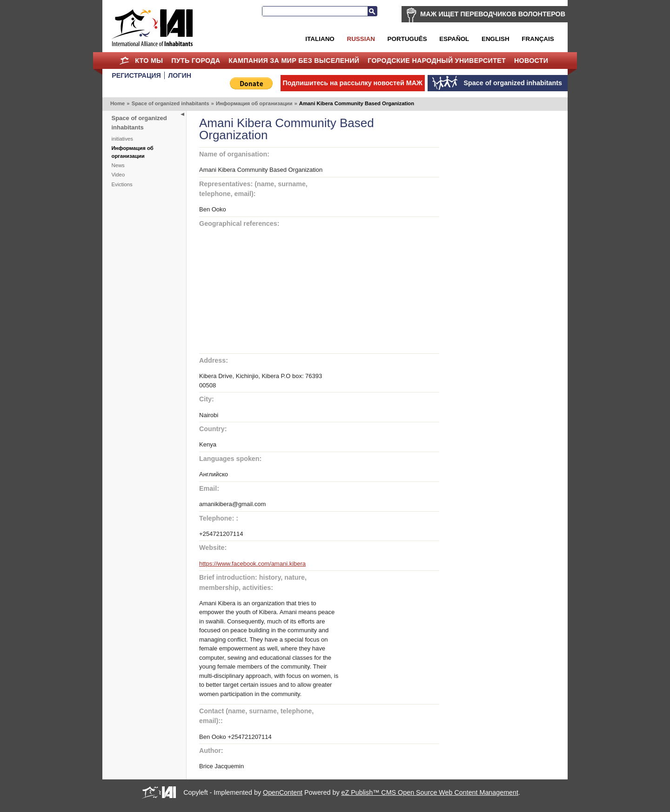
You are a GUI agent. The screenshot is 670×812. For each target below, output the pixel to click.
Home (124, 61)
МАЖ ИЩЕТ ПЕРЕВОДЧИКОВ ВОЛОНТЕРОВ (493, 14)
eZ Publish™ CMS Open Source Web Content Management (430, 792)
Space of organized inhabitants (171, 103)
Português (407, 39)
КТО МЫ (149, 61)
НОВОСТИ (531, 61)
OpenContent (283, 792)
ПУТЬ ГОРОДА (196, 61)
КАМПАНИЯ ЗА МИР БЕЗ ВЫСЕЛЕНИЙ (294, 61)
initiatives (122, 139)
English (496, 39)
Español (454, 39)
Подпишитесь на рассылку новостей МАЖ (353, 83)
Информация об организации (254, 103)
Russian (361, 39)
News (118, 165)
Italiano (320, 39)
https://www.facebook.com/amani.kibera (252, 564)
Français (538, 39)
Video (118, 175)
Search (372, 11)
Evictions (122, 184)
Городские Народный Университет (437, 61)
